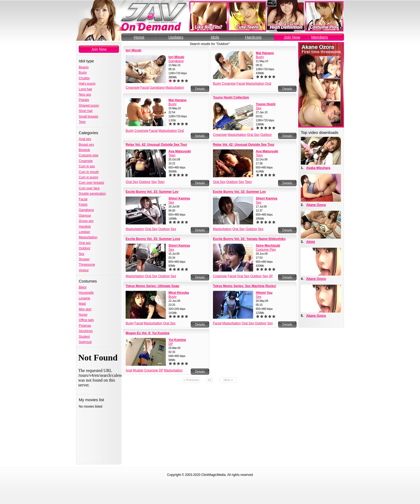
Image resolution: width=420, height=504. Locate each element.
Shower (84, 259)
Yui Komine (177, 340)
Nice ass (85, 95)
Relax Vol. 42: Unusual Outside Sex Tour (156, 145)
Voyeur (84, 270)
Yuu (269, 293)
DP (171, 344)
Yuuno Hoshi (266, 104)
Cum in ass (87, 166)
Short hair (86, 111)
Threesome (87, 265)
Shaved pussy (89, 106)
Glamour (85, 216)
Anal (129, 370)
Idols (215, 37)
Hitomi (261, 293)
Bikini (83, 287)
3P (271, 276)
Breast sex (86, 145)
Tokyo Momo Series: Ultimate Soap (152, 286)
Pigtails (84, 100)
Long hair (85, 89)
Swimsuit (85, 342)
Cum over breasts (91, 183)
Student (84, 337)
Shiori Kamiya (179, 198)
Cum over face (89, 188)
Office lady (86, 320)
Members (320, 37)
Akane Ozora (316, 205)
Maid (82, 304)
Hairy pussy (87, 84)
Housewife (86, 293)
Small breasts (89, 116)
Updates (176, 37)
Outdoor (85, 248)
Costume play (89, 155)
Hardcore (253, 37)
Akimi (311, 242)
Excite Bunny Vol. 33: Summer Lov (152, 192)
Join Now (292, 37)
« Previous (191, 380)
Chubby (84, 78)
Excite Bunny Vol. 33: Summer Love (153, 239)
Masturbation (88, 237)
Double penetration (92, 194)
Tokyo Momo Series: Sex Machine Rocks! (245, 286)
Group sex (86, 221)
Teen (82, 122)
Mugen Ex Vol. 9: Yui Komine (148, 333)
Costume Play (266, 250)
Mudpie (138, 370)
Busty (83, 73)
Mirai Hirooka (179, 293)
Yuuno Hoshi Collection (231, 97)
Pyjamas (85, 326)
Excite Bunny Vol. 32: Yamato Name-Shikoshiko (249, 239)
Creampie (86, 161)
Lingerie (85, 298)
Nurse (83, 315)
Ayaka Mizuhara (318, 168)
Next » (228, 380)
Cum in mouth (89, 172)
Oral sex (85, 243)
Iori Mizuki (134, 50)
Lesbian (84, 232)
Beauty (84, 67)
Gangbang (86, 210)
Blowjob (84, 150)
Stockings (86, 331)
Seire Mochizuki (268, 246)
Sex (82, 254)
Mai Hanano (265, 53)
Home (139, 37)
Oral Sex (253, 135)
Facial (83, 199)
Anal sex (85, 139)
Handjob (85, 227)
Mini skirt (85, 309)
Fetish (83, 205)
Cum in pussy (89, 177)
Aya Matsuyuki (180, 151)
